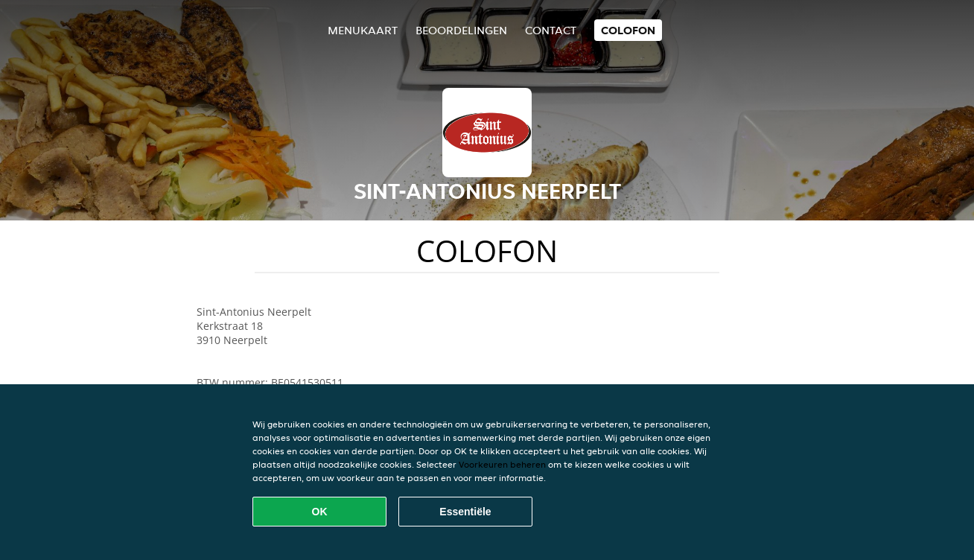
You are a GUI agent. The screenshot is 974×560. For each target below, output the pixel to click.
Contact (551, 30)
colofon (628, 30)
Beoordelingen (461, 30)
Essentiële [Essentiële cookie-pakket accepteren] (465, 512)
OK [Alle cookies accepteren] (320, 512)
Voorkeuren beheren (502, 464)
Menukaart (363, 30)
